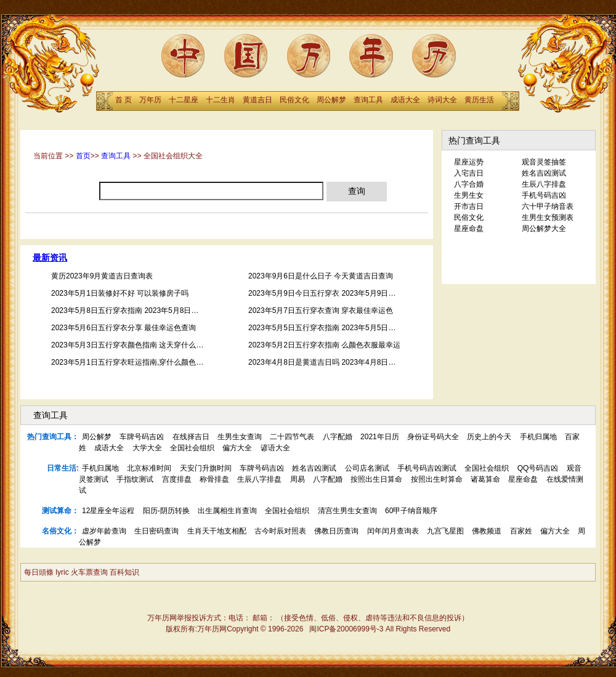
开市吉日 (469, 206)
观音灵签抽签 (544, 162)
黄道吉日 (257, 100)
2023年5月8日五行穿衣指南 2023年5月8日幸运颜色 (136, 310)
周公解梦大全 (544, 229)
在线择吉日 (191, 437)
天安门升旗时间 (206, 468)
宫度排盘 (177, 479)
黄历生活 (479, 100)
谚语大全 (275, 448)
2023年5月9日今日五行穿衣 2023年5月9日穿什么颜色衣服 (344, 293)
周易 (298, 479)
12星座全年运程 (108, 511)
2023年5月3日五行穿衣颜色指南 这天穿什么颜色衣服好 (142, 345)
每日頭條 (39, 572)
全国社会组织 (192, 448)
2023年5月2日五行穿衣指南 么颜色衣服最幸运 (324, 345)
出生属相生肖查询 (227, 511)
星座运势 (469, 162)
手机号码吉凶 (544, 195)
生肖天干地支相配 (217, 531)
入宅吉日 (469, 173)
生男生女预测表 (548, 217)
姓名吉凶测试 (544, 173)
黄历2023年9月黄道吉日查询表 (102, 276)
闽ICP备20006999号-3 (346, 629)
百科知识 (124, 572)
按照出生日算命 (376, 479)
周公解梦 (331, 100)
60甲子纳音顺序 (411, 511)
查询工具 (368, 100)
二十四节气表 (292, 437)
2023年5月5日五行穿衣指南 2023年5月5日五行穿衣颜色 (340, 328)
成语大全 (405, 100)
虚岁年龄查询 (104, 531)
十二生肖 (221, 100)
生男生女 (469, 195)
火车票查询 (89, 572)
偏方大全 (237, 448)
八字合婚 (469, 184)
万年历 (150, 100)
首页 (83, 156)
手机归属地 (538, 437)
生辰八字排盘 (544, 184)
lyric (62, 572)
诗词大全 (442, 100)
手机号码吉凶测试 (427, 468)
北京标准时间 (149, 468)
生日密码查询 (156, 531)
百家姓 (521, 531)
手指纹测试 (135, 479)
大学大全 (147, 448)
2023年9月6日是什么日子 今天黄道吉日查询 (321, 276)
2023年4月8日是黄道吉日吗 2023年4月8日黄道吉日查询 (340, 362)
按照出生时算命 (437, 479)
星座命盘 (469, 229)
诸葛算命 (485, 479)
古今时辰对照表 (280, 531)
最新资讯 (50, 258)
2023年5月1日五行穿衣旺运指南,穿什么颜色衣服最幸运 (142, 362)
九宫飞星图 (445, 531)
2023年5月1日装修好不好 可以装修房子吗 (120, 293)
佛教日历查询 (336, 531)
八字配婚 (338, 437)
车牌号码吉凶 (142, 437)
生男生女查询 (240, 437)
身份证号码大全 (433, 437)
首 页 (124, 100)
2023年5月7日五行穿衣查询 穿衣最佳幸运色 (321, 310)
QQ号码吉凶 (538, 468)
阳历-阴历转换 (166, 511)
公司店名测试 (367, 468)
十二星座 (184, 100)
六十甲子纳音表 (548, 206)
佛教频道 (487, 531)
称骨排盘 (214, 479)
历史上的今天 (489, 437)
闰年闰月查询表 (393, 531)
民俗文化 (294, 100)
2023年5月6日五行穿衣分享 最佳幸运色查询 (124, 328)
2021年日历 (380, 437)
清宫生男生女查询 (347, 511)
